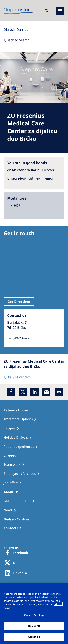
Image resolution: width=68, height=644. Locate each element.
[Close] (64, 588)
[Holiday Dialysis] (19, 438)
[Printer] (59, 392)
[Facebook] (11, 392)
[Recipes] (13, 428)
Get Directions (19, 302)
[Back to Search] (17, 40)
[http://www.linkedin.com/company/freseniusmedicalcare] (17, 573)
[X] (11, 563)
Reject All (34, 626)
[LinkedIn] (35, 392)
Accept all (34, 637)
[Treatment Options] (22, 419)
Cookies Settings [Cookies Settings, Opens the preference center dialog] (34, 615)
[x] (23, 392)
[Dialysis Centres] (16, 29)
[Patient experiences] (22, 447)
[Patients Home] (17, 410)
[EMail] (46, 392)
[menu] (60, 11)
